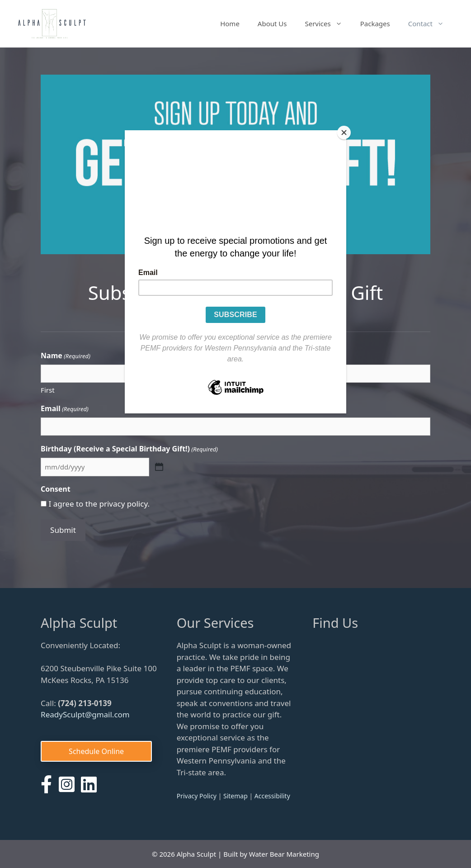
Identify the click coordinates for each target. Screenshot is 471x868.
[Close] (344, 133)
